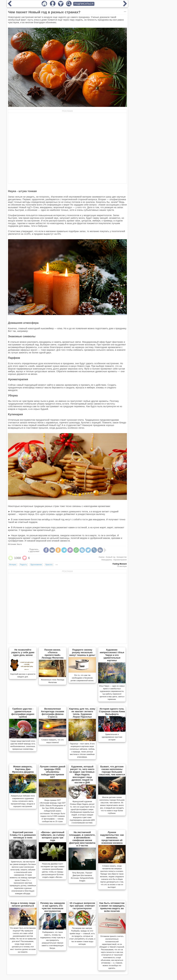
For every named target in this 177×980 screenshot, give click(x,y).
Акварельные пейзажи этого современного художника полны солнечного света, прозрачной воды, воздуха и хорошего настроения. (23, 801)
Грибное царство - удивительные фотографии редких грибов (23, 713)
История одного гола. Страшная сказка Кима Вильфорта (112, 711)
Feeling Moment (120, 564)
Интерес (13, 565)
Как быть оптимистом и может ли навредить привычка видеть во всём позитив (112, 907)
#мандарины (107, 560)
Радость (24, 565)
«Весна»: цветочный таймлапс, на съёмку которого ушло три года (53, 836)
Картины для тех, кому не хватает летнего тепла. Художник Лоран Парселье (82, 713)
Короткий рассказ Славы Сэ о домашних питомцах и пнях (23, 835)
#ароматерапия (120, 560)
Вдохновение (36, 565)
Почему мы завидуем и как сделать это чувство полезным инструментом (53, 907)
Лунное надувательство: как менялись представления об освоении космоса (112, 838)
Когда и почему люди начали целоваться (23, 904)
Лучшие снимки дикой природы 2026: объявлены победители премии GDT (53, 772)
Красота (49, 565)
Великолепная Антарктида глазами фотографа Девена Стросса (53, 713)
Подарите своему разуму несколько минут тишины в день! (82, 652)
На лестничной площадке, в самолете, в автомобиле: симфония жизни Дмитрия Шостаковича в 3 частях (82, 839)
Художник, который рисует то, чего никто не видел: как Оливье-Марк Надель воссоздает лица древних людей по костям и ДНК (82, 775)
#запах (102, 557)
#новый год (111, 557)
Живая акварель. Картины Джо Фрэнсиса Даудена (23, 769)
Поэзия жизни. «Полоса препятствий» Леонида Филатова (53, 654)
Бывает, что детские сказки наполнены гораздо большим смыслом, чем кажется (112, 771)
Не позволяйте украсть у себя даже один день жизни (23, 652)
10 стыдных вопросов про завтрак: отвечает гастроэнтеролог (82, 906)
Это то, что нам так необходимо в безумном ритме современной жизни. (82, 678)
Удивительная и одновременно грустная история (112, 737)
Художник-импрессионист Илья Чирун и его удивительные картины (112, 655)
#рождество (122, 557)
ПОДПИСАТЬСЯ (84, 4)
